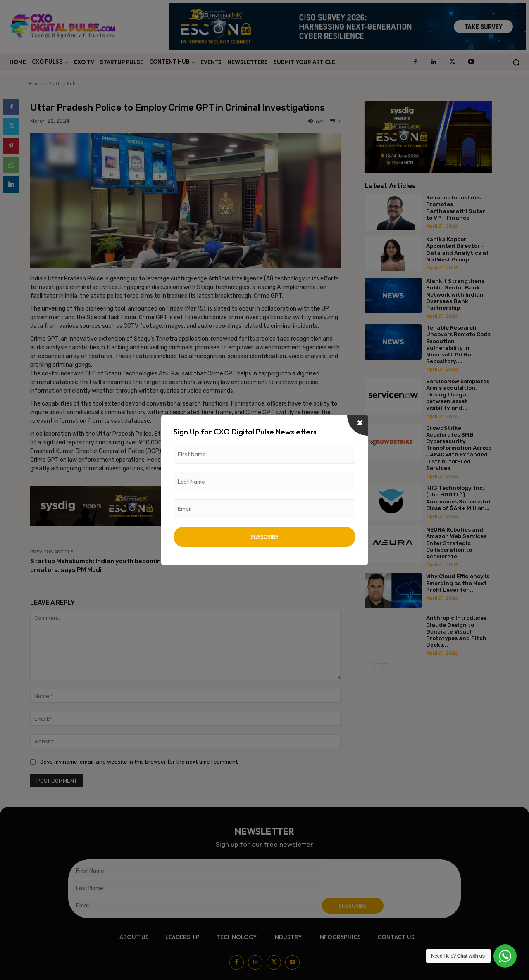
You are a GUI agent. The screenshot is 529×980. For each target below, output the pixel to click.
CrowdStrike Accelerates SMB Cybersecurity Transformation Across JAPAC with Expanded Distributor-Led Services (459, 448)
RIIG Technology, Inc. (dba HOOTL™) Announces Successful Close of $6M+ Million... (458, 498)
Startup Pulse (64, 84)
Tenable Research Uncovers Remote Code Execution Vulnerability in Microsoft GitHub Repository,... (458, 344)
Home (36, 84)
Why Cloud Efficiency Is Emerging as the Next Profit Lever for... (458, 583)
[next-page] (383, 669)
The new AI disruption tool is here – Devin (278, 561)
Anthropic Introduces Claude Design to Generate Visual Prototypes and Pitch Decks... (456, 631)
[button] (516, 63)
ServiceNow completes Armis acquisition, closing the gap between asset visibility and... (458, 395)
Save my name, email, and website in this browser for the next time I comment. (139, 762)
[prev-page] (370, 669)
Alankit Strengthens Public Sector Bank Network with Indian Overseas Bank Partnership (455, 294)
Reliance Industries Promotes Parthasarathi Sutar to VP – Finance (456, 208)
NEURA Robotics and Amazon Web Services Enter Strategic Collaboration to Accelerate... (456, 543)
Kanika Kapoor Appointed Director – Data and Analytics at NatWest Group (458, 249)
